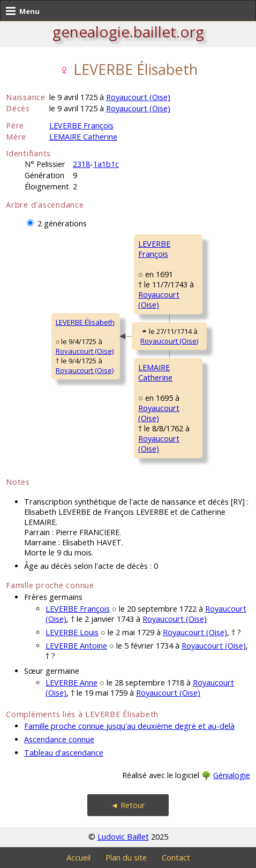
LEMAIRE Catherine (83, 137)
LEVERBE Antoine (76, 646)
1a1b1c (106, 164)
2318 (81, 164)
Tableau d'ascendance (64, 753)
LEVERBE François (81, 125)
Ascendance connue (59, 739)
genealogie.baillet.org (128, 32)
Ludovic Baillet (123, 837)
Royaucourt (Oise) (138, 97)
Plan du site (126, 858)
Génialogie (232, 775)
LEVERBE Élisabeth (85, 322)
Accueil (78, 858)
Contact (176, 858)
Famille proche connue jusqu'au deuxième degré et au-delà (129, 726)
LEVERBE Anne (71, 683)
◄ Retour (128, 805)
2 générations (62, 223)
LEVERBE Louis (72, 632)
